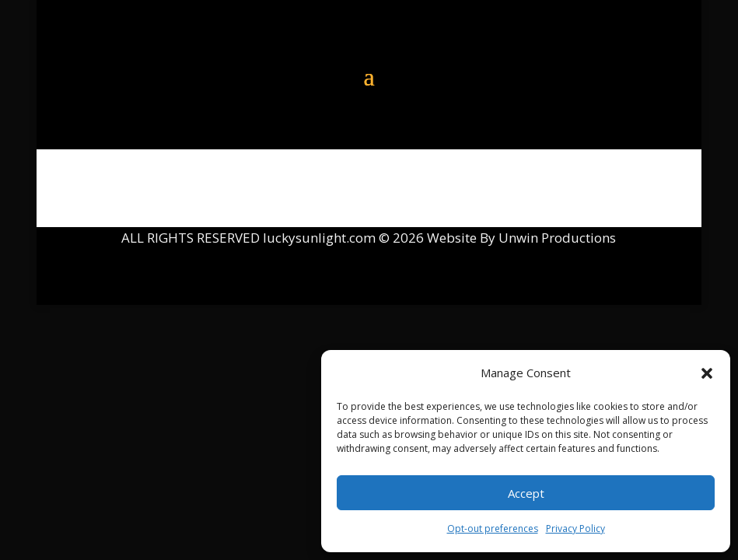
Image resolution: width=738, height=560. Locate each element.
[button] (707, 373)
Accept (526, 493)
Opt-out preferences (493, 528)
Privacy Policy (575, 528)
